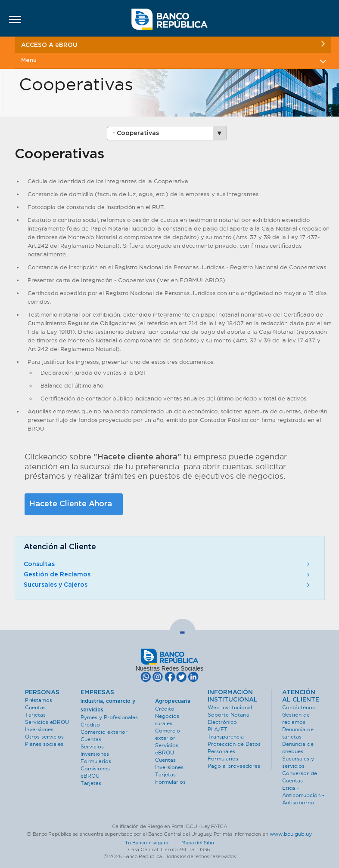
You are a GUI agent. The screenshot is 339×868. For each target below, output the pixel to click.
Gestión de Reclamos (168, 575)
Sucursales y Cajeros (168, 585)
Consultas (168, 564)
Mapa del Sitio (198, 843)
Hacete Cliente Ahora (71, 504)
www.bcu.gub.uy (291, 834)
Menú (173, 60)
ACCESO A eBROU (173, 45)
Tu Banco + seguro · (152, 843)
